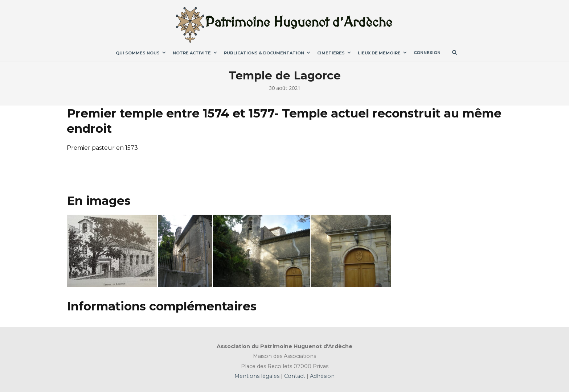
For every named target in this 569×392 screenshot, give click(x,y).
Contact (294, 376)
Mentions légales (258, 376)
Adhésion (322, 376)
